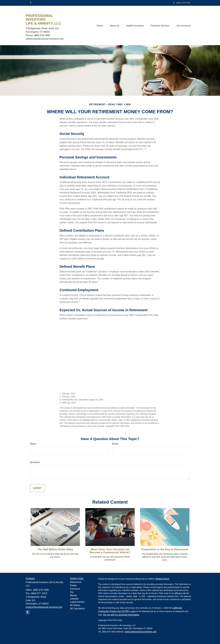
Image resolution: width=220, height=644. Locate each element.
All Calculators (77, 609)
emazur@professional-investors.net (44, 607)
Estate (73, 585)
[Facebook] (31, 3)
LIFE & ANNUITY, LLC (43, 23)
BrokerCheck (162, 579)
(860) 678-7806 (182, 3)
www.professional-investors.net (140, 632)
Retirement (76, 582)
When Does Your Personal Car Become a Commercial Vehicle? (110, 551)
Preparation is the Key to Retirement (165, 549)
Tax (72, 592)
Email (115, 444)
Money (74, 595)
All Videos (75, 605)
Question (35, 462)
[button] (114, 25)
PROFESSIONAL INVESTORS (39, 18)
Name (33, 444)
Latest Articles (77, 602)
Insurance (75, 589)
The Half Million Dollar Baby (55, 549)
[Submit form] (37, 488)
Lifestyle (74, 599)
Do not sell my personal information (121, 615)
